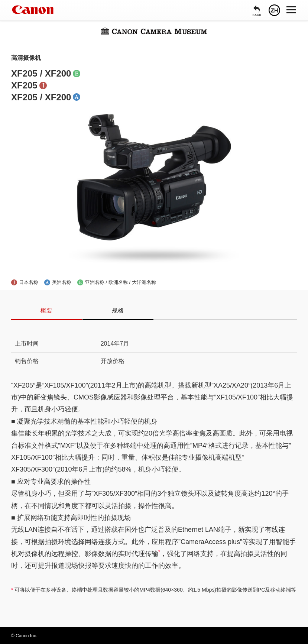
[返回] (257, 10)
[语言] (274, 10)
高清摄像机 (26, 58)
